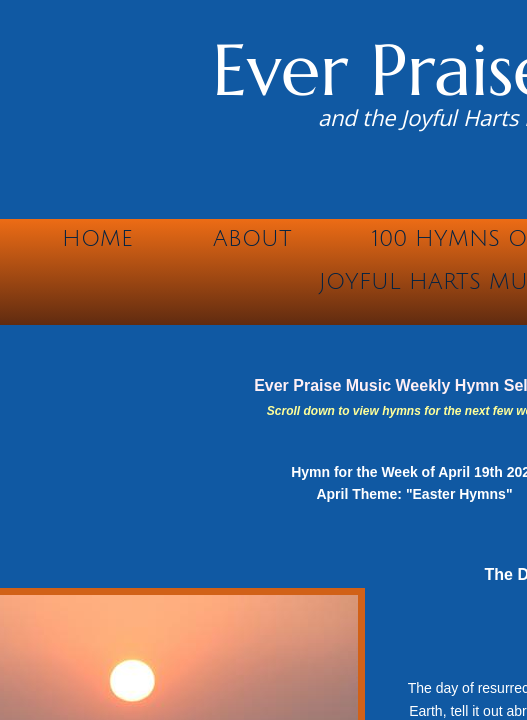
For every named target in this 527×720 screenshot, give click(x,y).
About (252, 239)
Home (97, 239)
